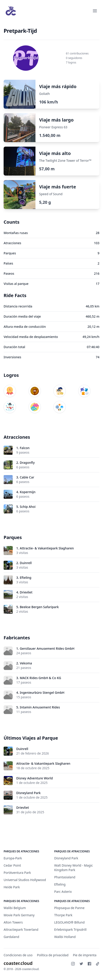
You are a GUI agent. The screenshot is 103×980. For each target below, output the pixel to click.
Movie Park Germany (19, 915)
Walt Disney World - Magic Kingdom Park (74, 868)
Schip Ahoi (28, 507)
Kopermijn (28, 492)
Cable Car (27, 477)
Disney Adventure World (35, 778)
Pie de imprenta (85, 955)
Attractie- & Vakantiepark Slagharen (47, 548)
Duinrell (26, 563)
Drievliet (26, 592)
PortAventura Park (17, 873)
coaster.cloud (18, 963)
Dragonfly (27, 463)
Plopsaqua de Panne (69, 908)
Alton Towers (13, 922)
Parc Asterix (63, 892)
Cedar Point (12, 865)
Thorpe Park (63, 915)
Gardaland (11, 937)
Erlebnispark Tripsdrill (70, 930)
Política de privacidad (53, 955)
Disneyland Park (28, 793)
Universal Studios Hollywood (25, 880)
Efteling (25, 578)
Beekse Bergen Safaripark (39, 607)
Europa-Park (13, 858)
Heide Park (12, 887)
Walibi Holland (65, 937)
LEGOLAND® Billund (69, 922)
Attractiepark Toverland (21, 930)
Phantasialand (65, 877)
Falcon (25, 448)
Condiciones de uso (18, 955)
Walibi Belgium (15, 908)
